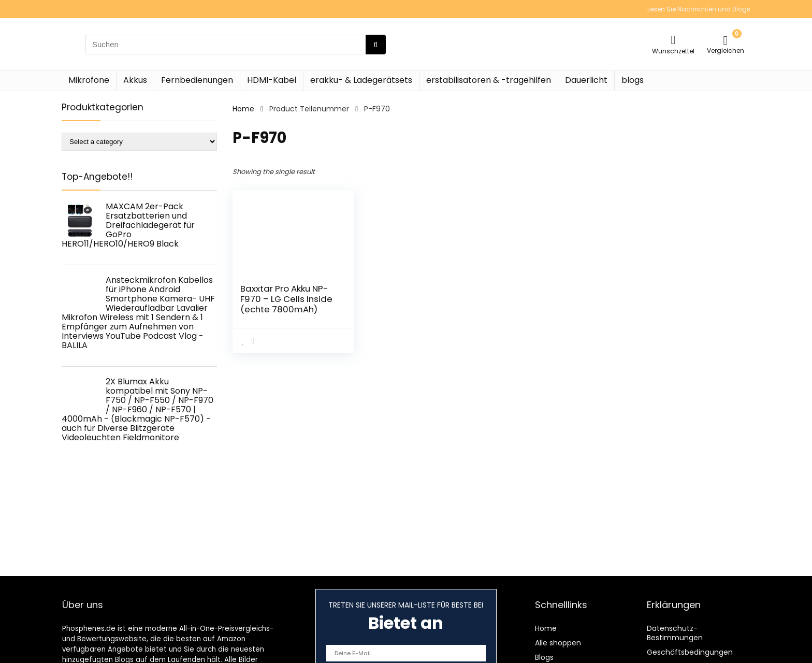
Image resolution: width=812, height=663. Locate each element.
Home (243, 109)
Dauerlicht (586, 80)
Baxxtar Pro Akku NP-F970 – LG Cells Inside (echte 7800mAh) (286, 299)
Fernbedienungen (197, 80)
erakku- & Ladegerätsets (361, 80)
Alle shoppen (558, 643)
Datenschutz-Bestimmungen (675, 633)
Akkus (135, 80)
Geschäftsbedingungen (690, 652)
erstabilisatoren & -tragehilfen (489, 80)
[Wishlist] (673, 40)
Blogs (544, 657)
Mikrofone (89, 80)
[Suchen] (376, 45)
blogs (633, 80)
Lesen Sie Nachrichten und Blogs (699, 9)
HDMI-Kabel (272, 80)
